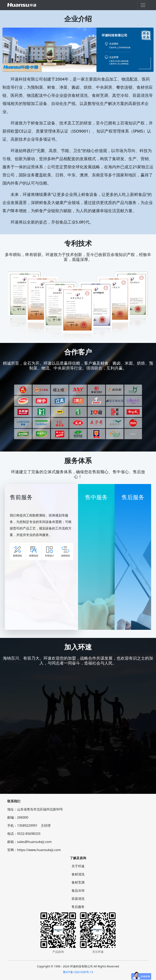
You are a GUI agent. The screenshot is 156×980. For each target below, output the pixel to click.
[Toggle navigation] (143, 5)
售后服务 (78, 907)
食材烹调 (78, 882)
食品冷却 (78, 890)
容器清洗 (78, 899)
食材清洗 (78, 874)
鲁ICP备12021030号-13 (78, 972)
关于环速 (78, 866)
